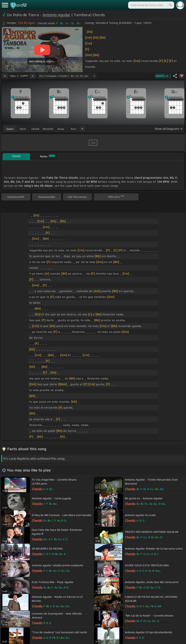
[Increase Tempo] (33, 76)
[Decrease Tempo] (5, 76)
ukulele (35, 129)
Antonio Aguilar (56, 15)
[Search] (170, 5)
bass (74, 129)
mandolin (48, 129)
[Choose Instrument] (82, 129)
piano (23, 129)
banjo (61, 129)
